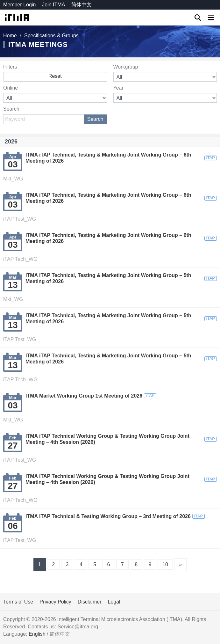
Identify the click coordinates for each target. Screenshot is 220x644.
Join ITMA (53, 5)
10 (165, 564)
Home (10, 36)
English (37, 634)
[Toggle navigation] (211, 17)
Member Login (19, 5)
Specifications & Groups (51, 36)
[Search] (55, 119)
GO (198, 18)
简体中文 (82, 5)
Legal (114, 602)
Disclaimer (90, 602)
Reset (55, 76)
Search (95, 119)
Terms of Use (18, 602)
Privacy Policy (55, 602)
